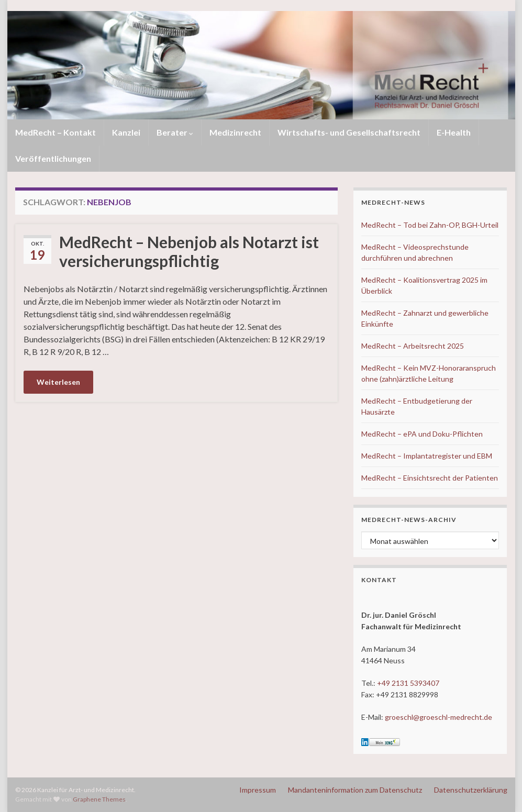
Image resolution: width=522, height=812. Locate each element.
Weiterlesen (58, 382)
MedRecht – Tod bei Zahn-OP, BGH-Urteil (430, 225)
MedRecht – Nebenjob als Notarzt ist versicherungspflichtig (189, 251)
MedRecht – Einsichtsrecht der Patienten (430, 478)
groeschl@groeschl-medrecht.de (438, 717)
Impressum (258, 790)
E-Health (454, 132)
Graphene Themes (99, 799)
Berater (175, 132)
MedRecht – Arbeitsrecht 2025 (413, 346)
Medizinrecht (235, 132)
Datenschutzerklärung (471, 790)
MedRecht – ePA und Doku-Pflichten (422, 434)
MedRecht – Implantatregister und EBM (427, 456)
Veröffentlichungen (53, 158)
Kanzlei (126, 132)
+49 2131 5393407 (408, 683)
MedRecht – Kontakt (55, 132)
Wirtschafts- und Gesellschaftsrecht (349, 132)
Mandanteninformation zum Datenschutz (355, 790)
